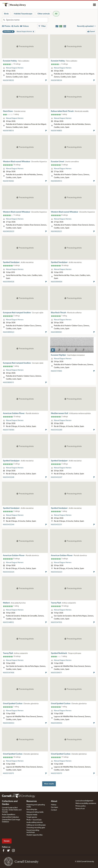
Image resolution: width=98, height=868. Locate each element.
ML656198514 (8, 131)
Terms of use (80, 809)
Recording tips (32, 809)
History (54, 805)
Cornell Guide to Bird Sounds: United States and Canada (12, 810)
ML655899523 (9, 332)
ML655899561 (56, 332)
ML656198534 (56, 80)
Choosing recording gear (36, 828)
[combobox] (27, 20)
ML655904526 (9, 282)
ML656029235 (9, 231)
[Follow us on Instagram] (13, 850)
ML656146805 (56, 131)
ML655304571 (56, 673)
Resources (32, 801)
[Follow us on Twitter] (8, 850)
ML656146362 (8, 181)
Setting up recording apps (36, 825)
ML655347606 (9, 673)
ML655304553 (9, 723)
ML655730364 (9, 430)
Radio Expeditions (9, 815)
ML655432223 (57, 572)
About (54, 801)
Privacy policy (81, 806)
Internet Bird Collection (10, 817)
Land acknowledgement (84, 801)
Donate (7, 841)
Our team (54, 807)
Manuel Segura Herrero (15, 68)
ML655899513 (8, 382)
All (56, 14)
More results (49, 784)
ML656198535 (8, 80)
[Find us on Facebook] (3, 850)
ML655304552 (57, 723)
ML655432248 (9, 477)
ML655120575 (8, 773)
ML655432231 (56, 525)
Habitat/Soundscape (23, 14)
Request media (32, 815)
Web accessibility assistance (86, 803)
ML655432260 (57, 430)
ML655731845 (56, 371)
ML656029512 (56, 181)
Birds (6, 14)
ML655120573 (56, 773)
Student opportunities (35, 835)
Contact (54, 810)
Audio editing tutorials (35, 822)
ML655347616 (56, 622)
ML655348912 (8, 622)
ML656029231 (56, 231)
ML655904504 (57, 282)
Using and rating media (35, 812)
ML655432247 (57, 477)
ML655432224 (9, 572)
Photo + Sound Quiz (34, 820)
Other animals (44, 14)
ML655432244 (9, 525)
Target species (32, 817)
